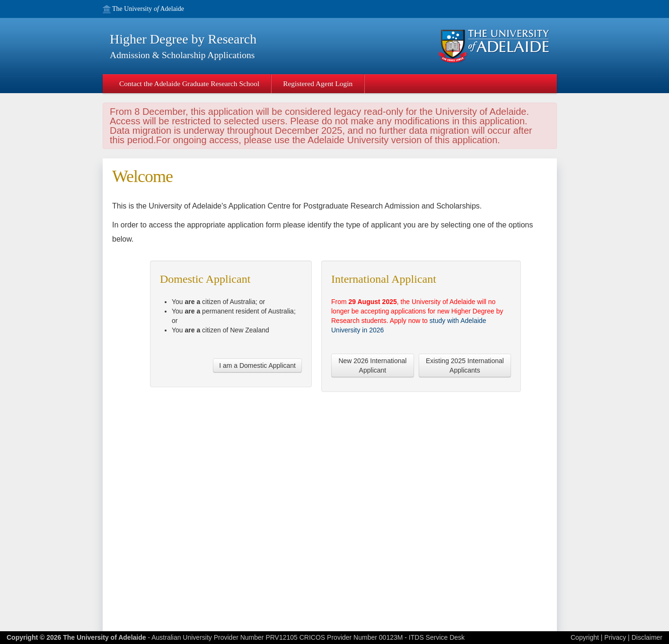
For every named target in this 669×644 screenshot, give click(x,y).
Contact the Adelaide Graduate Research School (189, 83)
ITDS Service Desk (437, 637)
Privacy (615, 637)
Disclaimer (647, 637)
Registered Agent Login (318, 83)
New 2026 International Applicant (372, 366)
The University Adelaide (148, 9)
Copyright (585, 637)
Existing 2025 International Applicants (465, 366)
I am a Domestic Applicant (257, 366)
